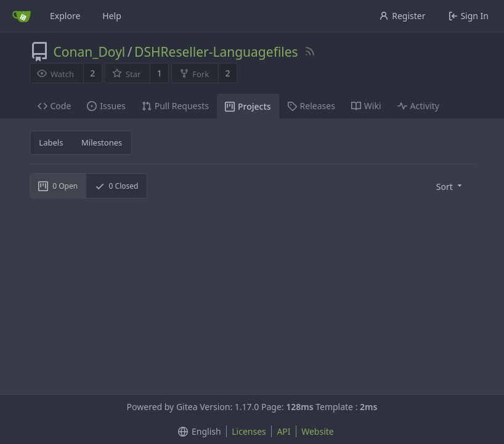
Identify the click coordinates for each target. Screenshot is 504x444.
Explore (65, 16)
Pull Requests (175, 106)
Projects (248, 106)
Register (402, 16)
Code (55, 106)
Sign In (469, 16)
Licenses (249, 431)
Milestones (102, 142)
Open (58, 186)
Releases (311, 106)
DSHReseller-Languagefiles (216, 52)
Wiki (366, 106)
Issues (106, 106)
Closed (117, 186)
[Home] (22, 16)
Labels (51, 142)
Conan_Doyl (90, 52)
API (283, 431)
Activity (418, 106)
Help (112, 16)
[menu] (450, 186)
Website (318, 431)
